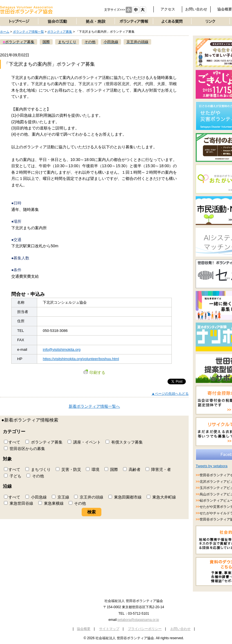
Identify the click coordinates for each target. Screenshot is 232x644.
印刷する (94, 372)
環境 (93, 469)
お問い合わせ (196, 9)
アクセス (168, 9)
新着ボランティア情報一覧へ (94, 406)
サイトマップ (109, 629)
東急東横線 (51, 503)
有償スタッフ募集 (124, 442)
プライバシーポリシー (145, 629)
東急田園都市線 (125, 497)
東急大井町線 (161, 497)
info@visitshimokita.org (62, 349)
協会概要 (84, 629)
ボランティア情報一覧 (28, 32)
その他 (35, 476)
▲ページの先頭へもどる (170, 394)
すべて (12, 442)
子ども (13, 476)
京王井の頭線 (89, 497)
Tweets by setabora (212, 466)
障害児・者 (158, 469)
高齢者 (132, 469)
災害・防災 (68, 469)
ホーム (5, 32)
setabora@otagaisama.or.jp (138, 620)
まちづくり (38, 469)
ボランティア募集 (60, 32)
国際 (111, 469)
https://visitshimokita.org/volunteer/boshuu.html (81, 359)
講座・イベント (84, 442)
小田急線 (36, 497)
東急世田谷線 (19, 503)
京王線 (61, 497)
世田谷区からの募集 (24, 449)
